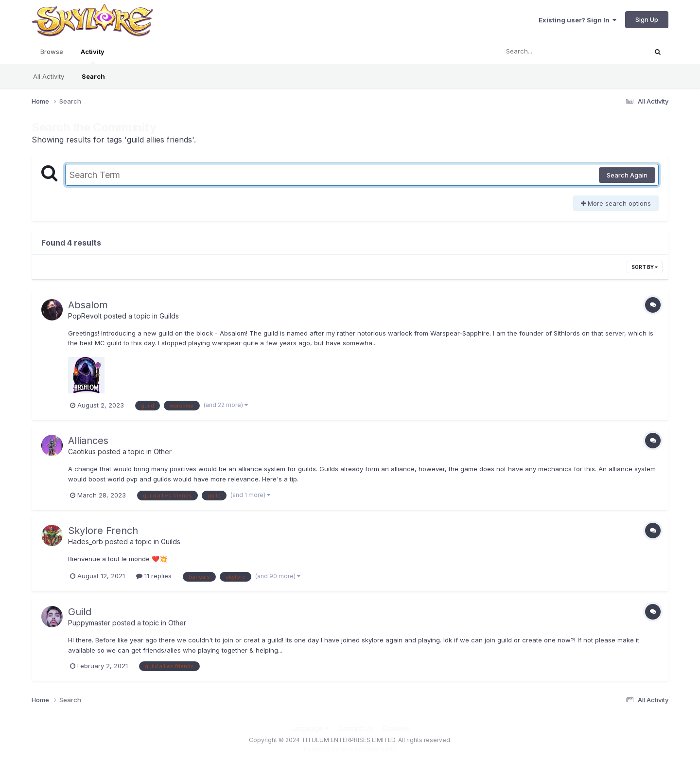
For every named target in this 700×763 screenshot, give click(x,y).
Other (163, 452)
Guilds (169, 316)
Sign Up (647, 19)
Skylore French (103, 531)
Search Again (627, 175)
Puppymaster (89, 623)
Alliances (88, 441)
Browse (52, 52)
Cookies (396, 728)
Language (310, 728)
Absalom (88, 305)
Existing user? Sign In (577, 20)
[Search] (546, 52)
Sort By (645, 267)
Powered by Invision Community (350, 749)
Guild (80, 612)
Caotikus (82, 452)
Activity (93, 56)
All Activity (49, 76)
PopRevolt (85, 316)
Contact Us (356, 728)
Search (93, 76)
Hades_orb (86, 541)
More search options (616, 203)
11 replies (154, 576)
